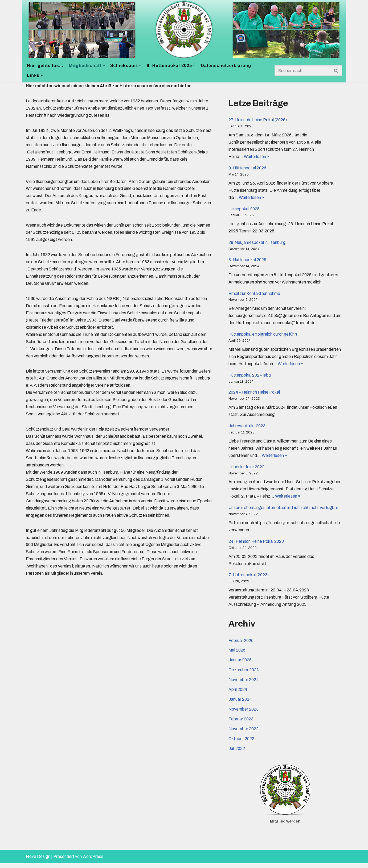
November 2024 (244, 684)
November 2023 (244, 714)
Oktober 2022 (241, 744)
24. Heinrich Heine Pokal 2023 (257, 545)
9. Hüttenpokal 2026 (248, 168)
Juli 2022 (237, 754)
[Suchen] (302, 70)
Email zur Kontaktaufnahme (254, 295)
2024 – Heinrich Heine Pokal (255, 395)
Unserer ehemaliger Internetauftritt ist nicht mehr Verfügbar (283, 511)
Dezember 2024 (244, 674)
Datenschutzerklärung (227, 66)
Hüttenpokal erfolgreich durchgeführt (263, 336)
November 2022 (244, 734)
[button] (104, 66)
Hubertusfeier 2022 (247, 470)
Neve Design (38, 861)
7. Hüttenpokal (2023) (249, 579)
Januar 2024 (240, 704)
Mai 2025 (237, 655)
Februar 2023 (241, 724)
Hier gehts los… (45, 66)
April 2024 (238, 694)
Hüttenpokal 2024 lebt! (250, 377)
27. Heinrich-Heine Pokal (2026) (258, 120)
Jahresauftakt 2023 (247, 429)
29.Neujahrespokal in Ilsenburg (257, 244)
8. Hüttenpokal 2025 (248, 261)
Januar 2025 (240, 664)
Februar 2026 (241, 645)
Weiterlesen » (257, 157)
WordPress (93, 861)
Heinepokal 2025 (244, 210)
